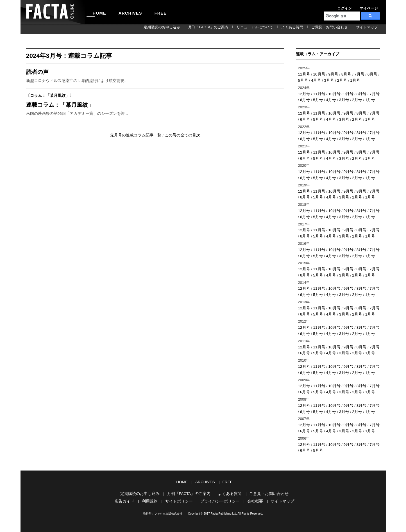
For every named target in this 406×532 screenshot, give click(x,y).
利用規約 (153, 489)
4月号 (313, 80)
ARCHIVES (123, 12)
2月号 (338, 80)
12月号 (304, 93)
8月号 (344, 74)
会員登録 (373, 7)
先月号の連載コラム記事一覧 (138, 139)
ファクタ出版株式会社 (168, 502)
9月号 (331, 74)
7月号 (356, 74)
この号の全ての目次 (180, 139)
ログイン (335, 7)
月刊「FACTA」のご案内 (237, 29)
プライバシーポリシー (219, 489)
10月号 (318, 74)
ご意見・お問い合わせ (339, 29)
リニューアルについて (276, 29)
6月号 (368, 74)
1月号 (350, 80)
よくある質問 (308, 29)
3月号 (325, 80)
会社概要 (252, 489)
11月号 (304, 74)
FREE (149, 12)
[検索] (342, 16)
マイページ (354, 7)
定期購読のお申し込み (197, 29)
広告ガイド (129, 489)
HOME (97, 12)
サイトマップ (370, 29)
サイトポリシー (181, 489)
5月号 (315, 99)
